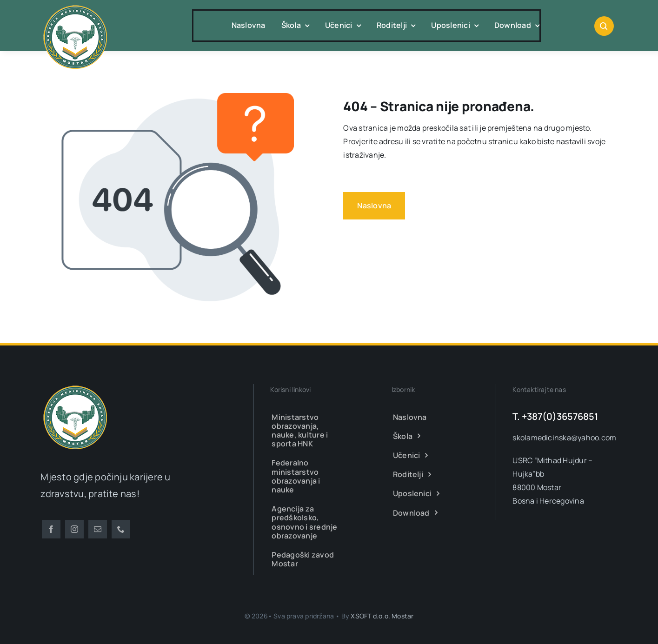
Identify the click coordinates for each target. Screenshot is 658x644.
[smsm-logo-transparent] (75, 6)
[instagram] (74, 529)
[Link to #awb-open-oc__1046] (604, 26)
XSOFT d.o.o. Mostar (382, 616)
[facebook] (51, 529)
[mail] (98, 529)
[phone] (121, 529)
